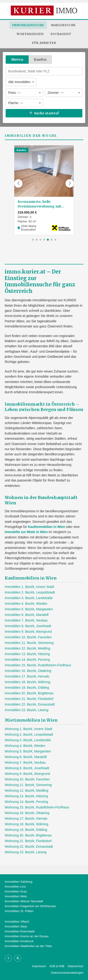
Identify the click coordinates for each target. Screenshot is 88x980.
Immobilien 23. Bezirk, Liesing (27, 710)
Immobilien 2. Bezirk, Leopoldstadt (30, 592)
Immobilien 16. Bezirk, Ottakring (28, 671)
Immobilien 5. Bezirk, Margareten (29, 609)
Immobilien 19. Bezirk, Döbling (27, 688)
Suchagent (61, 34)
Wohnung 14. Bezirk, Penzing (26, 802)
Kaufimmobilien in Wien (47, 527)
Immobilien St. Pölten (19, 911)
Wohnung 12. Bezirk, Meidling (27, 790)
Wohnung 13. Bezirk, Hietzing (26, 796)
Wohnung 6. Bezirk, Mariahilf (26, 757)
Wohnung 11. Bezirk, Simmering (28, 785)
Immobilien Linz (15, 887)
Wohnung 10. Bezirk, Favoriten (27, 779)
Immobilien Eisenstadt (20, 931)
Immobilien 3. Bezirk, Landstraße (29, 598)
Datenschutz (75, 966)
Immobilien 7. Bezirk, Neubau (26, 620)
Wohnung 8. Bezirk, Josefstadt (27, 768)
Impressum (39, 966)
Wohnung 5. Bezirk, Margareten (28, 751)
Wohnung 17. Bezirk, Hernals (26, 818)
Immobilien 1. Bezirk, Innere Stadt (29, 587)
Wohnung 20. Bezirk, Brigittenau (28, 835)
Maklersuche (63, 25)
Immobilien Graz (16, 891)
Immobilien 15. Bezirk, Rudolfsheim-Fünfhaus (38, 665)
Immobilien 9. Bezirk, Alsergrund (28, 632)
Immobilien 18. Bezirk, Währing (27, 682)
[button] (18, 183)
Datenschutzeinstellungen (67, 973)
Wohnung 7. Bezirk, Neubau (25, 762)
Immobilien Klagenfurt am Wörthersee (30, 906)
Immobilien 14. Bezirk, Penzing (27, 660)
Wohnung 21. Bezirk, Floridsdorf (28, 841)
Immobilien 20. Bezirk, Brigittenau (29, 693)
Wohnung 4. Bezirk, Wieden (25, 746)
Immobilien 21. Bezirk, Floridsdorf (29, 699)
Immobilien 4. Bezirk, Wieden (26, 604)
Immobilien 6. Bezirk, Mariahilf (27, 615)
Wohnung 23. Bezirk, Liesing (26, 852)
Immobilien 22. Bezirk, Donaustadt (30, 704)
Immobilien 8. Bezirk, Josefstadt (28, 626)
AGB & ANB (57, 966)
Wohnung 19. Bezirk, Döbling (26, 830)
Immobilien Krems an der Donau (27, 936)
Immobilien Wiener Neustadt (24, 901)
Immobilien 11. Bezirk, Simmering (29, 643)
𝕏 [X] (18, 958)
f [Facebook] (8, 958)
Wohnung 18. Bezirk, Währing (27, 824)
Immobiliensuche (28, 25)
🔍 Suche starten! (44, 113)
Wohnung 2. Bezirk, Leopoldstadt (29, 734)
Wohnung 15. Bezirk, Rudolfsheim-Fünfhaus (37, 807)
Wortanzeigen (30, 34)
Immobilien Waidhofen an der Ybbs (28, 946)
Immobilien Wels (16, 896)
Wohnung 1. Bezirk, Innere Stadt (28, 729)
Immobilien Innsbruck (19, 941)
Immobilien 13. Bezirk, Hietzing (27, 654)
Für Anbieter (44, 43)
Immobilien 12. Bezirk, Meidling (27, 648)
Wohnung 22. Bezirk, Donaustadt (29, 847)
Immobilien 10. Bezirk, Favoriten (28, 637)
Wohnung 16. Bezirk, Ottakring (27, 813)
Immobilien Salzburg (19, 882)
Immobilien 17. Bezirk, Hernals (27, 676)
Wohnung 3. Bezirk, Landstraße (28, 740)
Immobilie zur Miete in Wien (26, 532)
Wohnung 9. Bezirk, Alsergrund (27, 774)
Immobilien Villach (17, 922)
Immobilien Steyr (16, 926)
